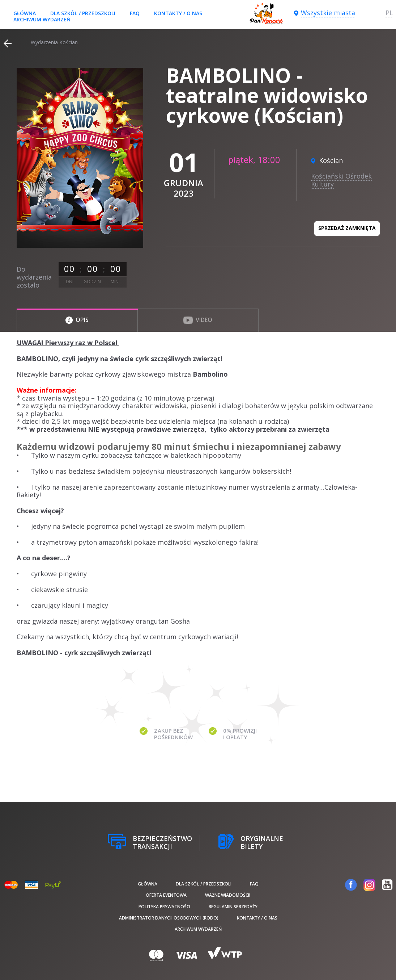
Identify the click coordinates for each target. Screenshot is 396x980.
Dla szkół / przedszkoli (83, 13)
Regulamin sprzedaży (233, 907)
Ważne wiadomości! (228, 895)
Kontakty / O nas (178, 13)
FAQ (135, 13)
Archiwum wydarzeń (42, 19)
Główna (25, 13)
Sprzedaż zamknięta (347, 228)
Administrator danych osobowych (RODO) (169, 918)
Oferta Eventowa (166, 895)
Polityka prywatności (164, 907)
